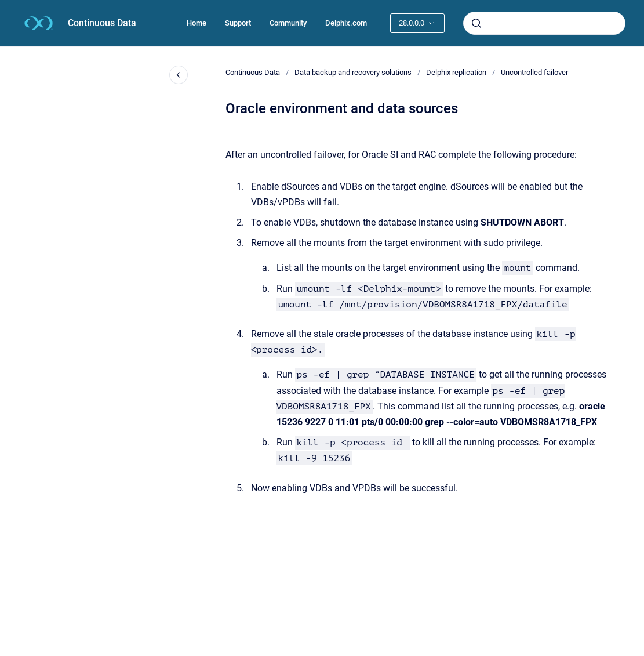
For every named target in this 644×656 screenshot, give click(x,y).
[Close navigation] (179, 75)
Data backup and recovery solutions (353, 72)
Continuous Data (102, 23)
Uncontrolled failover (534, 72)
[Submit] (476, 23)
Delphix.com (346, 23)
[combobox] (544, 23)
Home (197, 23)
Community (288, 23)
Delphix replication (456, 72)
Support (238, 23)
